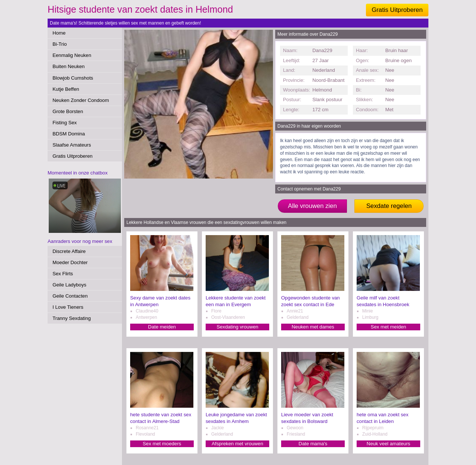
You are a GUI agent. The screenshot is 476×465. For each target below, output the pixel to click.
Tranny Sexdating (72, 318)
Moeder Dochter (70, 262)
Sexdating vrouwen (237, 327)
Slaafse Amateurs (72, 145)
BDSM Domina (69, 134)
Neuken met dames (313, 327)
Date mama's (313, 444)
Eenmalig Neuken (72, 55)
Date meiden (162, 327)
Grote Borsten (68, 111)
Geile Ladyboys (69, 285)
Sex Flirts (63, 274)
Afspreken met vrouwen (237, 444)
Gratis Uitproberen (397, 10)
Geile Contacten (70, 296)
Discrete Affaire (69, 251)
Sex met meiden (388, 327)
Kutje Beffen (66, 89)
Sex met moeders (162, 444)
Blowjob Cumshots (73, 78)
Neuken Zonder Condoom (81, 100)
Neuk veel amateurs (388, 444)
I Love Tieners (68, 307)
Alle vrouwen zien (312, 206)
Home (59, 33)
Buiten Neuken (69, 66)
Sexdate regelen (389, 206)
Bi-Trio (59, 44)
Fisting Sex (65, 123)
